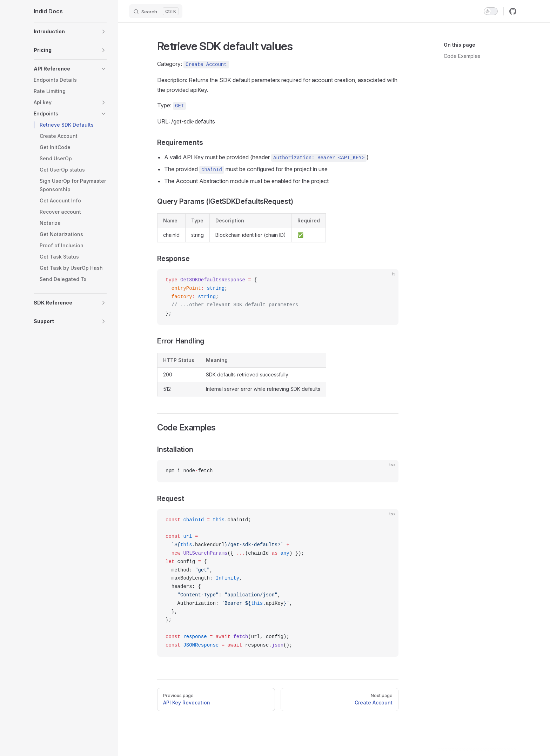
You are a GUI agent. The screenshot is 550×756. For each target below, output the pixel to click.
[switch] (491, 11)
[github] (513, 11)
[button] (70, 32)
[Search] (156, 11)
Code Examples (462, 56)
